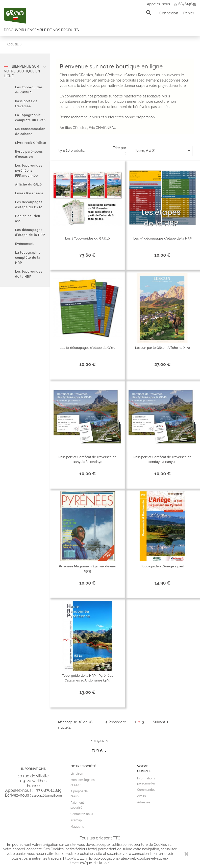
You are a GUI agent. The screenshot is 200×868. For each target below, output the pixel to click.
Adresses (144, 802)
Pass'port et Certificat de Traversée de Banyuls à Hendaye (88, 459)
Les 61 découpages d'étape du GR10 (87, 348)
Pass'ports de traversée (26, 104)
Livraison (77, 774)
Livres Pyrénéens (29, 193)
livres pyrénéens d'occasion (29, 154)
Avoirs (141, 796)
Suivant (161, 722)
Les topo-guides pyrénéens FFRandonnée (29, 171)
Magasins (77, 827)
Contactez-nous (82, 814)
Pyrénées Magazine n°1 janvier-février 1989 (87, 569)
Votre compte (144, 769)
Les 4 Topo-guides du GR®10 (87, 238)
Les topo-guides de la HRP (29, 274)
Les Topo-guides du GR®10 (29, 90)
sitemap (76, 820)
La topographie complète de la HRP (28, 258)
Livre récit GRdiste (31, 143)
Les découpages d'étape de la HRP (30, 232)
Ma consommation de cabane (30, 131)
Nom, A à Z (163, 151)
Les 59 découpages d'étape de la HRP (162, 238)
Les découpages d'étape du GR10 (29, 205)
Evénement (24, 244)
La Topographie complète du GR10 (30, 118)
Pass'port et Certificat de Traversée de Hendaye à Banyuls (163, 459)
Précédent (115, 722)
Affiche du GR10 (29, 185)
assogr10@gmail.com (47, 796)
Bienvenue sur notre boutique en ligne (25, 71)
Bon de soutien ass (28, 219)
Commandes (146, 790)
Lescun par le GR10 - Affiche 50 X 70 (163, 348)
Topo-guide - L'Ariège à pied (162, 566)
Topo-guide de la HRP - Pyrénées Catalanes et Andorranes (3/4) (88, 678)
